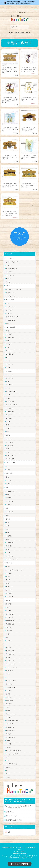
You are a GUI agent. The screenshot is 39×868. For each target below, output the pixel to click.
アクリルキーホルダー (13, 317)
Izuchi (8, 607)
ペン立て (9, 344)
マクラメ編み (10, 459)
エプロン (9, 418)
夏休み (8, 583)
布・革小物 (9, 371)
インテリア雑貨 (10, 327)
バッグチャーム (11, 293)
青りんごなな (10, 614)
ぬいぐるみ (10, 378)
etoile (8, 767)
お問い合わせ (10, 812)
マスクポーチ (10, 401)
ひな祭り (9, 573)
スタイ (8, 421)
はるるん (9, 691)
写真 (7, 539)
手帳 (7, 494)
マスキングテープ (12, 491)
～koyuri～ (9, 697)
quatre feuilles (11, 664)
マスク (8, 398)
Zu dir (8, 774)
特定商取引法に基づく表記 (14, 820)
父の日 (8, 580)
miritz (8, 707)
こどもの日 (10, 597)
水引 (7, 523)
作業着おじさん (11, 687)
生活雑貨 (9, 546)
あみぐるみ (10, 445)
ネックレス (10, 272)
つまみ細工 (10, 385)
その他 (8, 282)
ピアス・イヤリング (12, 262)
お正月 (8, 567)
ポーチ (8, 395)
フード (8, 470)
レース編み (10, 442)
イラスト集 (10, 512)
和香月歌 (9, 647)
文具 (7, 487)
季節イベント (10, 563)
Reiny (8, 777)
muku (8, 644)
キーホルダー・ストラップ (14, 289)
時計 (7, 357)
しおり (8, 549)
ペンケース (10, 501)
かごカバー (10, 415)
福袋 (7, 533)
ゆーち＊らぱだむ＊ (12, 754)
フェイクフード (10, 463)
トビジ (8, 634)
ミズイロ (9, 611)
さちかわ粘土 (10, 727)
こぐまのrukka (11, 737)
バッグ (8, 388)
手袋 (7, 452)
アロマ (8, 347)
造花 (7, 529)
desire (8, 711)
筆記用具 (9, 498)
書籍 (7, 508)
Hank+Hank (10, 701)
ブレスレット (10, 275)
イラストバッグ (11, 307)
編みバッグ (10, 439)
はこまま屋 (10, 617)
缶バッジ (9, 313)
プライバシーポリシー (12, 816)
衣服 (7, 425)
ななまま (9, 717)
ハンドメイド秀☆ (12, 667)
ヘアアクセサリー (12, 269)
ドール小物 (10, 556)
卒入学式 (9, 593)
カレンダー (10, 310)
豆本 (7, 515)
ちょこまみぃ (10, 654)
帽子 (7, 431)
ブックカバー (10, 408)
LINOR (8, 740)
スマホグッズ (10, 543)
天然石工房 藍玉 (11, 681)
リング (8, 279)
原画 (7, 303)
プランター (10, 351)
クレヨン (9, 504)
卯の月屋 (9, 604)
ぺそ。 (8, 674)
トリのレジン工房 (12, 764)
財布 (7, 381)
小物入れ (9, 536)
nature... (9, 747)
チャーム (8, 286)
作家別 (17, 33)
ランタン (9, 334)
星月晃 (8, 694)
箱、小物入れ (10, 354)
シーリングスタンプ (12, 559)
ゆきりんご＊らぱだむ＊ (14, 750)
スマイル (9, 734)
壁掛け (8, 341)
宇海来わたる (10, 624)
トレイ (8, 361)
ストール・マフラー (12, 405)
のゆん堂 (9, 744)
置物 (7, 331)
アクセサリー (10, 258)
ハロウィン (10, 587)
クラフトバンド (11, 456)
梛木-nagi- (9, 684)
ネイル (8, 552)
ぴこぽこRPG (10, 661)
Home (11, 33)
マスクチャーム (11, 296)
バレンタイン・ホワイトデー (15, 570)
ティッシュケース (12, 392)
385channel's (10, 731)
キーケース (10, 375)
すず (7, 757)
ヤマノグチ (10, 671)
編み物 (8, 435)
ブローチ (9, 265)
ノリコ (8, 677)
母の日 (8, 577)
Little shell (9, 724)
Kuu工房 (9, 627)
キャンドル (10, 364)
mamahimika (10, 621)
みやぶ (8, 657)
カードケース (10, 411)
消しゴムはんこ (11, 320)
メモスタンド (10, 337)
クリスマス (10, 590)
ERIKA (8, 761)
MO (7, 637)
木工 (7, 526)
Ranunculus (10, 631)
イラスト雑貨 (10, 300)
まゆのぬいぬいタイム (13, 721)
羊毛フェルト (10, 473)
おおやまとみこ (11, 651)
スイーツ (9, 466)
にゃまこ (9, 641)
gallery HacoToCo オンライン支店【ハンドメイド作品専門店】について (20, 807)
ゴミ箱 (8, 367)
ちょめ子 (9, 704)
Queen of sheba (11, 714)
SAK (7, 770)
